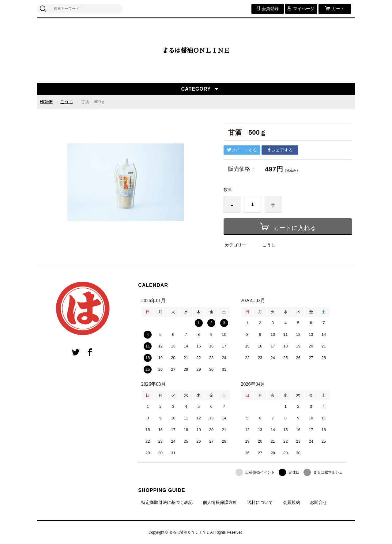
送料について (260, 502)
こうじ (67, 102)
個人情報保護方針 (220, 502)
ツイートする (242, 150)
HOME (46, 102)
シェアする (280, 150)
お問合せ (318, 502)
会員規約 (292, 502)
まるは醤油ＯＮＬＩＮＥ (196, 51)
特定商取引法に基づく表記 (167, 502)
